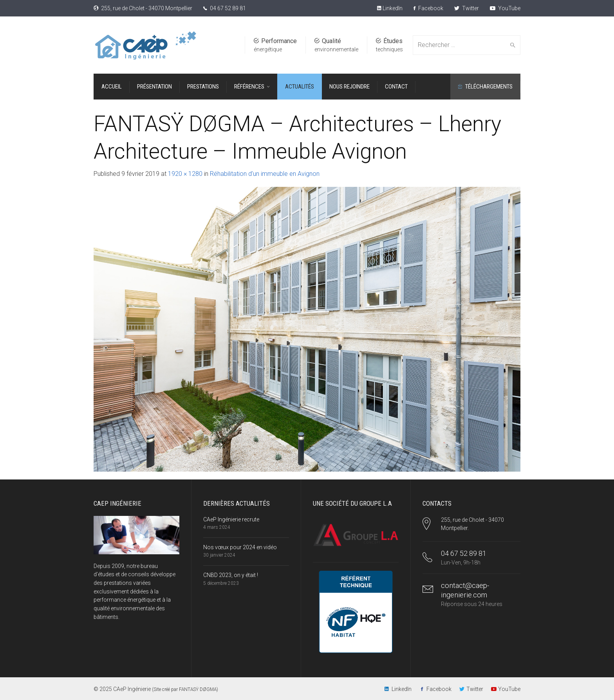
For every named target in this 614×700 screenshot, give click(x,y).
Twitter (467, 8)
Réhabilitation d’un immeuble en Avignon (265, 174)
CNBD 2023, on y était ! (231, 575)
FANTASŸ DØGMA (198, 689)
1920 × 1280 (185, 174)
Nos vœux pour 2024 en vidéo (240, 547)
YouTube (505, 8)
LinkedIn (392, 8)
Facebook (428, 8)
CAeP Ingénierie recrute (231, 519)
